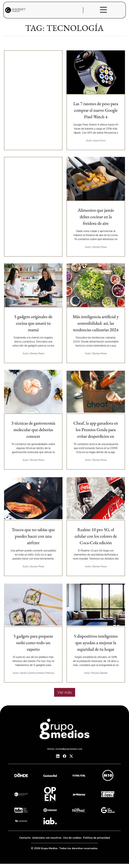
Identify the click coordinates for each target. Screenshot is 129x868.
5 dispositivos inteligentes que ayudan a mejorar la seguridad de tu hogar (96, 643)
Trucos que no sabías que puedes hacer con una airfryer (33, 536)
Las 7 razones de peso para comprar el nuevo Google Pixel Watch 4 (96, 110)
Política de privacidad (96, 838)
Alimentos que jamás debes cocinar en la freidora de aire (96, 217)
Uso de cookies (72, 838)
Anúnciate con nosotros (47, 838)
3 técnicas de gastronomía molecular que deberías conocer (33, 430)
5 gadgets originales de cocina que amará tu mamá (33, 323)
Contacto (25, 838)
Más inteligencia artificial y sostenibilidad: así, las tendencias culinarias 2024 (96, 323)
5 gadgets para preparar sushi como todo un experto (33, 643)
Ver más (65, 692)
